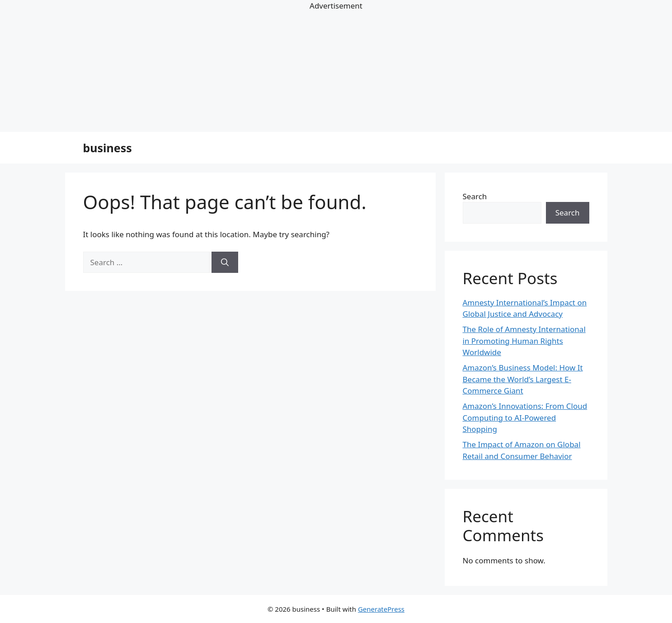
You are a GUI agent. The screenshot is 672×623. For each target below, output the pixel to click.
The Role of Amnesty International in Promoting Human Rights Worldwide (524, 341)
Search (475, 196)
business (108, 148)
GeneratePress (381, 609)
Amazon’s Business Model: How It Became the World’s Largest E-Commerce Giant (523, 379)
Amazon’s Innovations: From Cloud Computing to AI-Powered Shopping (525, 417)
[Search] (225, 262)
